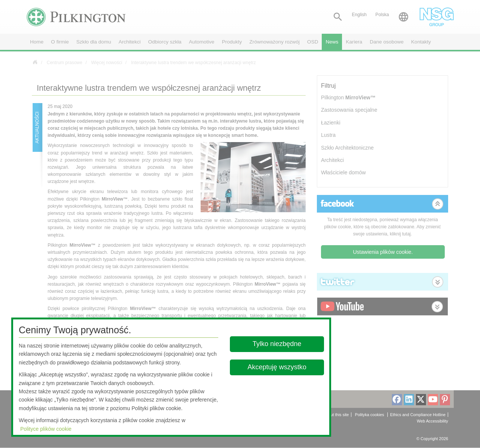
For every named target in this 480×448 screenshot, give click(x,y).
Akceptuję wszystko (277, 367)
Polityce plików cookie (46, 429)
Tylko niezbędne (277, 344)
